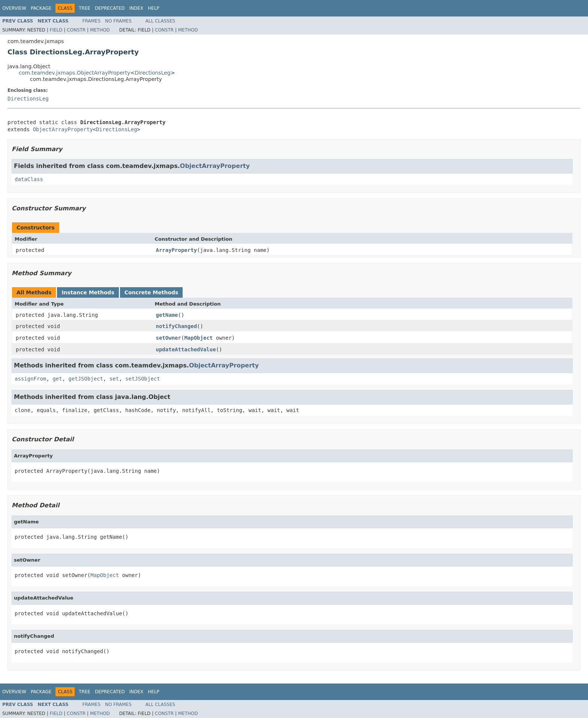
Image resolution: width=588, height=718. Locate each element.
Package (41, 8)
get (57, 379)
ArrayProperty (177, 250)
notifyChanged (177, 326)
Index (136, 8)
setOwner (169, 338)
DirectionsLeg (153, 73)
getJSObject (86, 379)
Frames (92, 21)
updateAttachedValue (186, 349)
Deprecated (110, 8)
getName (167, 315)
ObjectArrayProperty (63, 129)
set (114, 379)
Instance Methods (88, 292)
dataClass (29, 179)
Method (100, 30)
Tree (85, 8)
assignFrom (30, 379)
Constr (76, 30)
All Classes (160, 21)
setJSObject (143, 379)
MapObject (198, 338)
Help (154, 8)
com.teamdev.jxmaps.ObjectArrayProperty (74, 73)
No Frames (118, 21)
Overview (14, 8)
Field (56, 30)
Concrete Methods (151, 292)
